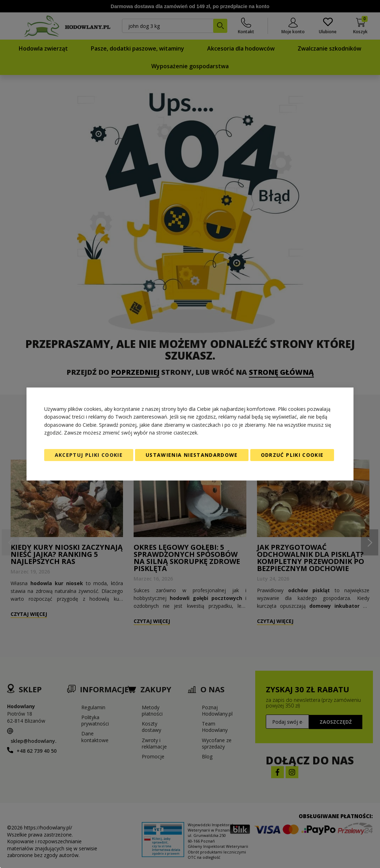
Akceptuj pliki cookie (89, 455)
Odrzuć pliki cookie (292, 455)
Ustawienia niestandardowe (192, 455)
